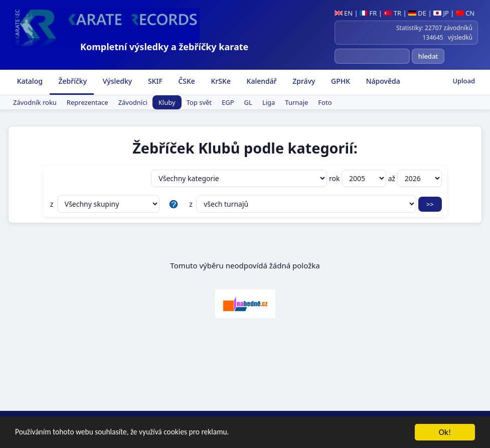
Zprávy (303, 81)
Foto (325, 102)
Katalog (29, 81)
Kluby (167, 102)
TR (392, 13)
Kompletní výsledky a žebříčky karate (164, 47)
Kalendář (261, 81)
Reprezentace (88, 102)
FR (368, 13)
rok (359, 178)
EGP (228, 102)
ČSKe (186, 81)
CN (465, 13)
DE (417, 13)
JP (441, 13)
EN (344, 13)
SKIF (154, 81)
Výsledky (116, 81)
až (415, 178)
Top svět (199, 102)
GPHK (340, 81)
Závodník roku (35, 102)
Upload (464, 81)
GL (248, 102)
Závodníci (133, 102)
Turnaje (296, 102)
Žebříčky (72, 81)
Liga (269, 102)
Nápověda (382, 81)
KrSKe (220, 81)
